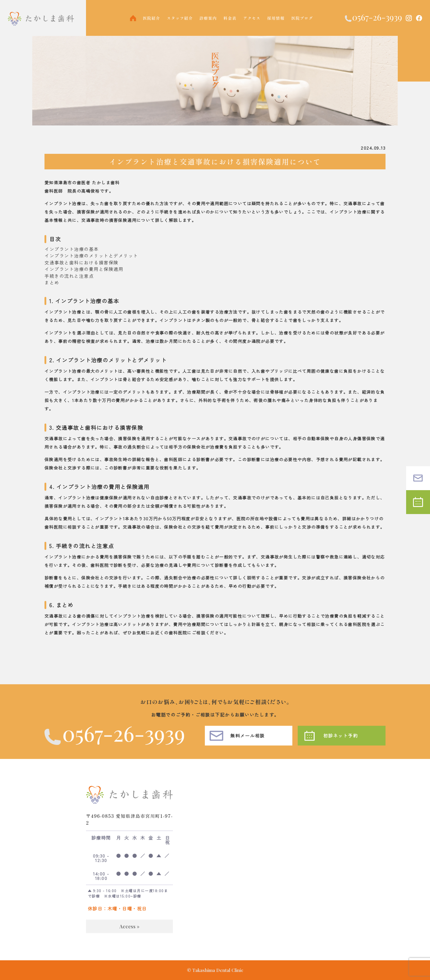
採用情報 (276, 18)
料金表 (230, 18)
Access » (129, 934)
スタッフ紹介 (180, 18)
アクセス (252, 18)
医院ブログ (302, 18)
